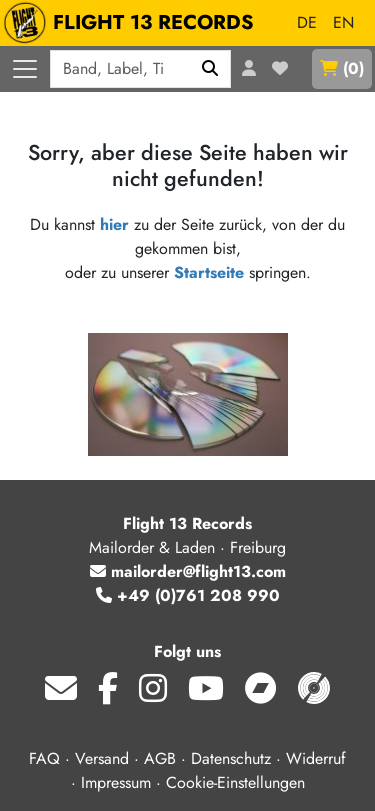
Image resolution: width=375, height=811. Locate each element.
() (342, 68)
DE (307, 22)
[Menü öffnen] (25, 69)
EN (343, 22)
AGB (160, 758)
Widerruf (316, 758)
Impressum (116, 782)
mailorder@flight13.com (188, 571)
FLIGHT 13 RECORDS (133, 23)
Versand (102, 758)
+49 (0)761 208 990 (188, 595)
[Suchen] (210, 69)
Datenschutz (231, 758)
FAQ (44, 758)
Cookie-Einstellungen (235, 782)
